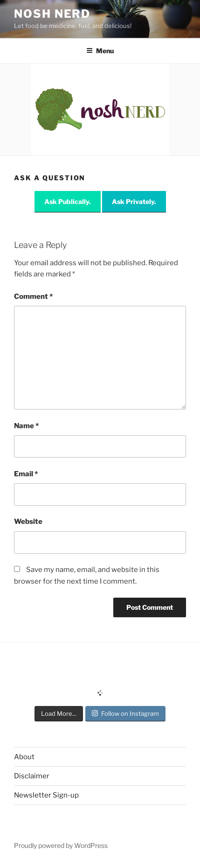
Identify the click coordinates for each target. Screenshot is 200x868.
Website (28, 522)
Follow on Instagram (125, 713)
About (24, 757)
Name (26, 426)
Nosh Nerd (52, 14)
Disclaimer (32, 776)
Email (26, 474)
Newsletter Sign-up (46, 795)
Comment (33, 296)
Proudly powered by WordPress (61, 845)
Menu (100, 51)
